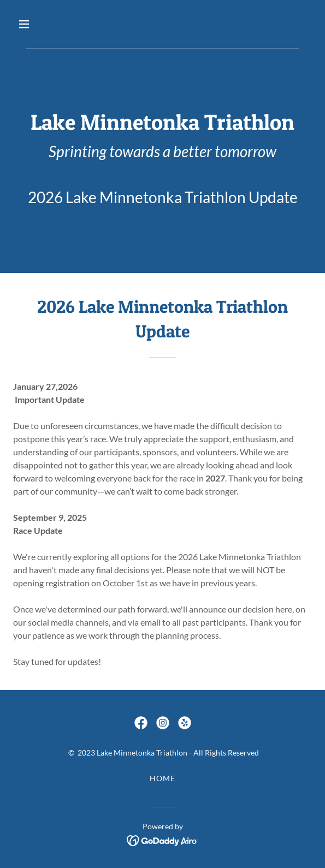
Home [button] (162, 778)
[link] (141, 723)
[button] (47, 24)
